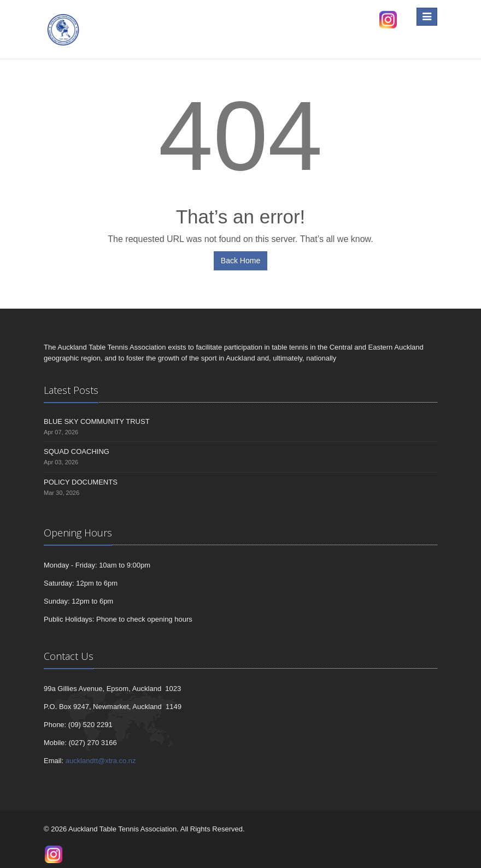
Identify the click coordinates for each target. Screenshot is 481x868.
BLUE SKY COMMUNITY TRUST (97, 421)
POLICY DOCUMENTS (81, 482)
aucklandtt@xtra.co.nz (101, 761)
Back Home (241, 261)
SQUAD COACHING (77, 451)
